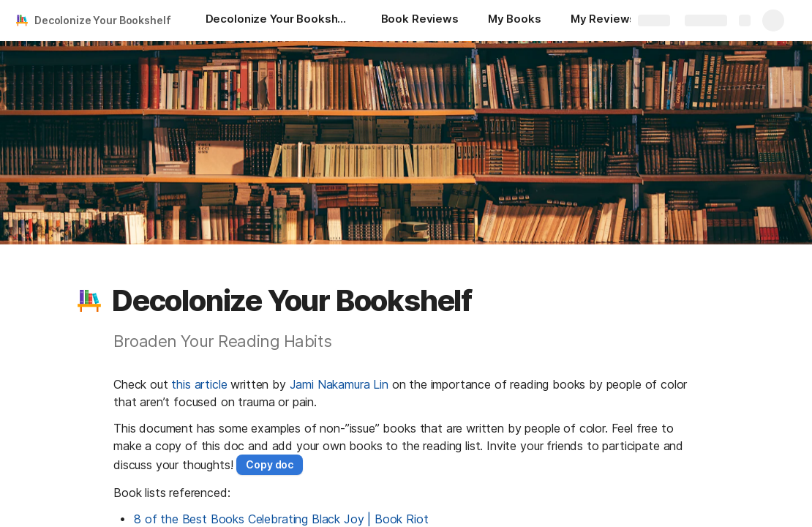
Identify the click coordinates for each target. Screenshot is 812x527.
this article (199, 384)
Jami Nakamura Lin (339, 384)
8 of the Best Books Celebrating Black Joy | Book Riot (281, 519)
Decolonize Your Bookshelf (103, 20)
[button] (89, 301)
